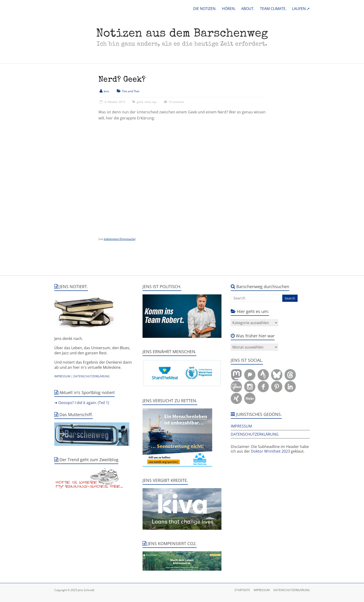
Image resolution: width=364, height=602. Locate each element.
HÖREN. (229, 9)
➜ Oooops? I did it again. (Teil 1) (82, 403)
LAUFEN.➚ (301, 9)
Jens (106, 91)
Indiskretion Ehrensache (119, 239)
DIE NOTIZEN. (205, 9)
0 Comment (173, 102)
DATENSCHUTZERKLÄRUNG (91, 376)
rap (154, 102)
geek (140, 102)
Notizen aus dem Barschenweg (182, 34)
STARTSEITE (242, 590)
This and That (131, 91)
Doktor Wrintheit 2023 (270, 451)
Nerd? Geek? (122, 80)
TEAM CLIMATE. (273, 9)
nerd (147, 102)
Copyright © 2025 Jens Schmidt (74, 590)
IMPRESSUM (62, 376)
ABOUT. (248, 9)
